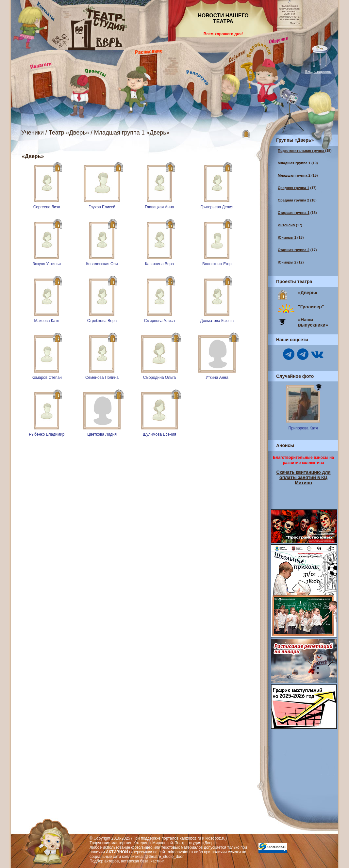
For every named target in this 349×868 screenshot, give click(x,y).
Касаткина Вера (159, 264)
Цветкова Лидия (102, 434)
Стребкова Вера (102, 321)
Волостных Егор (217, 264)
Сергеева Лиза (47, 207)
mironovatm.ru (181, 852)
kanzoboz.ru (190, 838)
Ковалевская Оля (102, 264)
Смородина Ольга (159, 378)
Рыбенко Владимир (47, 434)
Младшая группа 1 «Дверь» (132, 133)
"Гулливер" (311, 307)
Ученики (33, 133)
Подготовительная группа (301, 151)
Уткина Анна (217, 378)
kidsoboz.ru (216, 838)
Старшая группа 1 (294, 213)
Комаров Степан (47, 378)
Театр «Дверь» (69, 133)
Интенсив (286, 225)
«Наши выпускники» (313, 322)
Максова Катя (47, 321)
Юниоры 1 (287, 237)
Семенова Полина (102, 378)
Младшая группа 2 (294, 175)
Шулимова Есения (159, 434)
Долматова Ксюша (217, 321)
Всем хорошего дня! (223, 34)
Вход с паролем (318, 72)
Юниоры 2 (287, 262)
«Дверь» (308, 293)
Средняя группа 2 (293, 200)
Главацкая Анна (159, 207)
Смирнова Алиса (159, 321)
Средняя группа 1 (293, 188)
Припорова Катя (303, 428)
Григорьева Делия (217, 207)
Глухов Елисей (102, 207)
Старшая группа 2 (294, 250)
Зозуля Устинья (47, 264)
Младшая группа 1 (294, 163)
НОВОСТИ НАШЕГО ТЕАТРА (223, 18)
